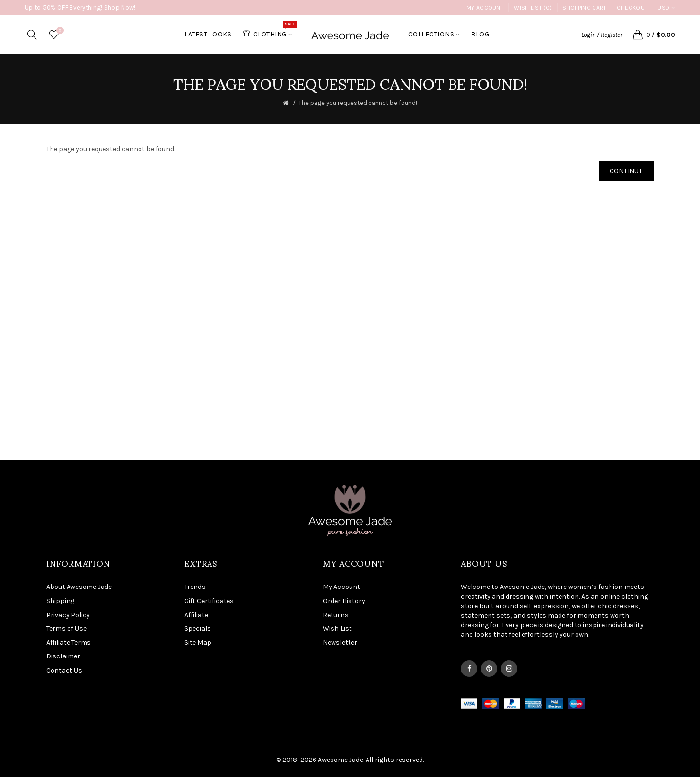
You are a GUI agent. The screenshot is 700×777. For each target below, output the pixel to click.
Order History (344, 601)
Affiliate (196, 615)
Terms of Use (66, 629)
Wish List (337, 629)
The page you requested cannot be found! (358, 103)
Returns (336, 615)
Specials (198, 629)
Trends (195, 587)
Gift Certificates (209, 601)
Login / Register (602, 35)
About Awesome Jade (79, 587)
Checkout (632, 8)
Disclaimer (63, 656)
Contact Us (64, 670)
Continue (626, 171)
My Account (485, 8)
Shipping (60, 601)
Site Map (198, 643)
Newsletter (340, 643)
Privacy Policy (68, 615)
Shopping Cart (585, 8)
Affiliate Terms (69, 643)
